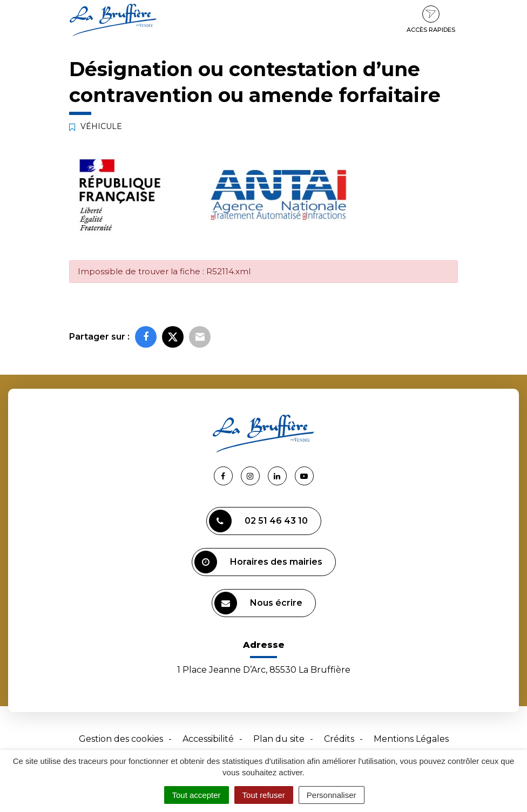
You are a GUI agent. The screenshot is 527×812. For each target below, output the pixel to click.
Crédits (339, 739)
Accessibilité (208, 739)
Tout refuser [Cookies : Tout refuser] (264, 795)
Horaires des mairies (258, 562)
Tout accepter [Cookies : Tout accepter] (197, 795)
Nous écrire (258, 603)
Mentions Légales (411, 739)
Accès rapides (431, 19)
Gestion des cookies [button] (121, 739)
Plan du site (279, 739)
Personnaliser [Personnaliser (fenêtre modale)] (332, 795)
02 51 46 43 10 (258, 521)
